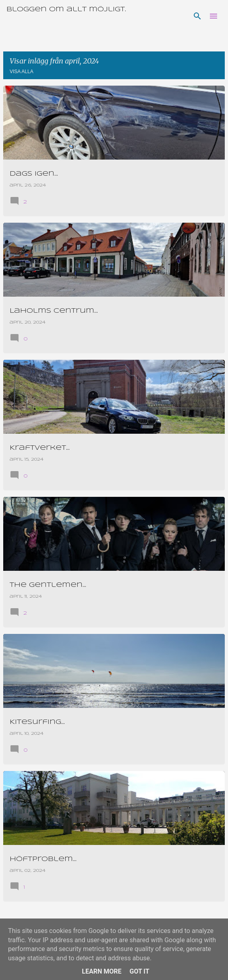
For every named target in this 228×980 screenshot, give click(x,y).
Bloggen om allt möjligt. (66, 9)
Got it (139, 971)
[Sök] (197, 16)
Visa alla (22, 72)
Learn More (102, 971)
